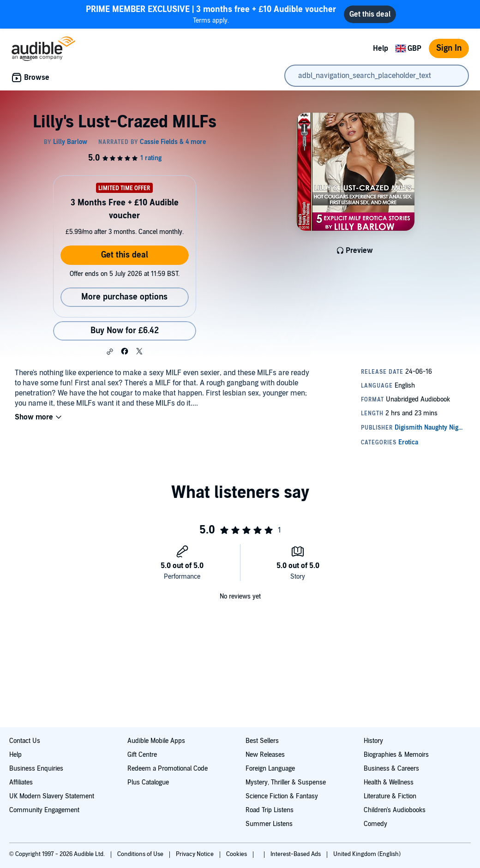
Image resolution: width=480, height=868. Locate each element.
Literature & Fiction (390, 796)
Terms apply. (211, 14)
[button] (110, 352)
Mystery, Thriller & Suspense (286, 782)
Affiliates (21, 782)
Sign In (449, 48)
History (373, 741)
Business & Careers (391, 769)
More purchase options (124, 297)
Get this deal (125, 255)
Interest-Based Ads (296, 854)
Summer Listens (269, 824)
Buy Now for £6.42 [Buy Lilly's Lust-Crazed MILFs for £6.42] (125, 331)
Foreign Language (270, 769)
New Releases (265, 755)
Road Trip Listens (270, 810)
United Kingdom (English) (367, 854)
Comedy (375, 824)
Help (381, 48)
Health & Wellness (389, 782)
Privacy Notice (195, 854)
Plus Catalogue (148, 782)
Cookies (237, 854)
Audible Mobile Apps (156, 741)
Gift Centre (142, 755)
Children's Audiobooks (395, 810)
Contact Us (25, 741)
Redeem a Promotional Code (168, 769)
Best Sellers (262, 741)
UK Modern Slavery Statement (52, 796)
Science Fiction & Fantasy (282, 796)
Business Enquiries (36, 769)
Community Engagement (44, 810)
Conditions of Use (141, 854)
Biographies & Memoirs (396, 755)
